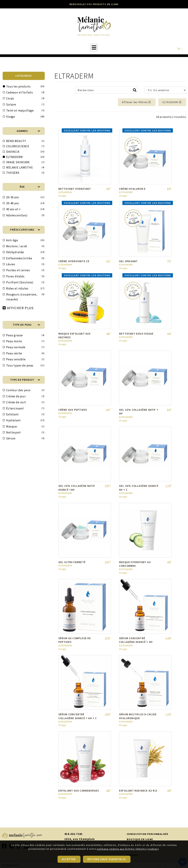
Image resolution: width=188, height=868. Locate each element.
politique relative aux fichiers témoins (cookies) (128, 861)
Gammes (28, 131)
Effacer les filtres (137, 102)
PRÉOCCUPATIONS (25, 230)
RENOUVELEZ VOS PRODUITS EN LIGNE (94, 4)
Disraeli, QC (73, 844)
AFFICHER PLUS (20, 308)
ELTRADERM (172, 102)
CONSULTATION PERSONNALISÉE (147, 834)
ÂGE (30, 187)
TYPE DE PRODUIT (25, 380)
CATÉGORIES (23, 76)
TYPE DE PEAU (26, 325)
